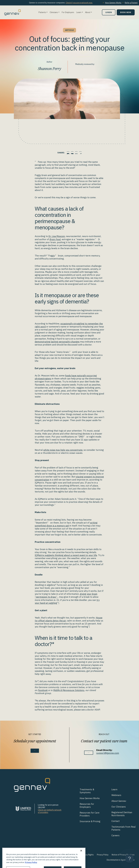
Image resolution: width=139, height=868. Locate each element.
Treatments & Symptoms (87, 791)
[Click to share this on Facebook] (62, 153)
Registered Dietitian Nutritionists (122, 814)
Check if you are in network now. (79, 3)
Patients (42, 12)
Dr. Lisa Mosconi (57, 236)
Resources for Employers (87, 805)
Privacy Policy (103, 855)
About (88, 12)
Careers (115, 835)
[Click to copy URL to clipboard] (86, 153)
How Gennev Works (113, 3)
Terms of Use (69, 855)
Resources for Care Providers (90, 814)
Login (109, 12)
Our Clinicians (119, 807)
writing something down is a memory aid (66, 524)
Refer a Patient (131, 3)
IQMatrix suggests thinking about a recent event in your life (66, 555)
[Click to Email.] (78, 153)
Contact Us (89, 753)
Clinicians (54, 12)
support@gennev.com (113, 753)
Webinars (116, 795)
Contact (116, 821)
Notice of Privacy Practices (123, 855)
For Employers (68, 12)
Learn (79, 12)
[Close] (81, 860)
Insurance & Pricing (90, 821)
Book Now (126, 12)
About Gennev (119, 801)
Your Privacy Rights (86, 855)
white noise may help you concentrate (63, 450)
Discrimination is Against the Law (121, 860)
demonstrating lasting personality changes (57, 342)
